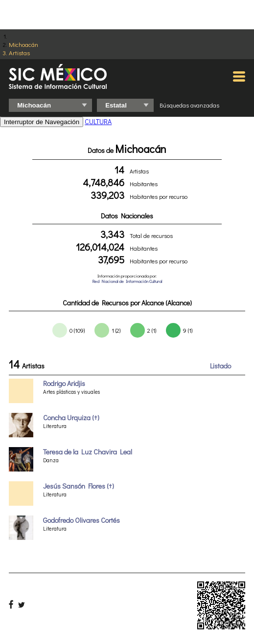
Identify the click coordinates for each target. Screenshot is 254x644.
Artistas (19, 53)
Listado (220, 366)
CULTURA (98, 121)
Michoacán (23, 44)
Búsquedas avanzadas (189, 105)
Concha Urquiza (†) (71, 418)
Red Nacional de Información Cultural (127, 281)
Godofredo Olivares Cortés (81, 520)
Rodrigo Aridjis (64, 383)
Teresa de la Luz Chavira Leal (88, 452)
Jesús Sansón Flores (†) (79, 486)
